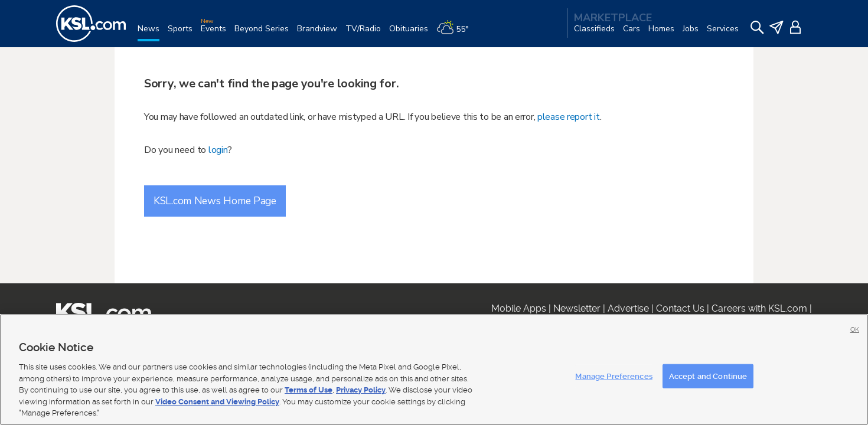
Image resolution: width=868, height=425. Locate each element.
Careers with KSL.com (759, 308)
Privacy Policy (361, 390)
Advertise (628, 308)
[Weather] (457, 33)
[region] (434, 370)
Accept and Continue (708, 376)
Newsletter (577, 308)
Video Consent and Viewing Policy (217, 402)
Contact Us (680, 308)
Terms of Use (309, 390)
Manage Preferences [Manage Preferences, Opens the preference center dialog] (614, 376)
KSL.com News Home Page (215, 201)
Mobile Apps (519, 308)
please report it (569, 117)
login (218, 150)
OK (855, 330)
